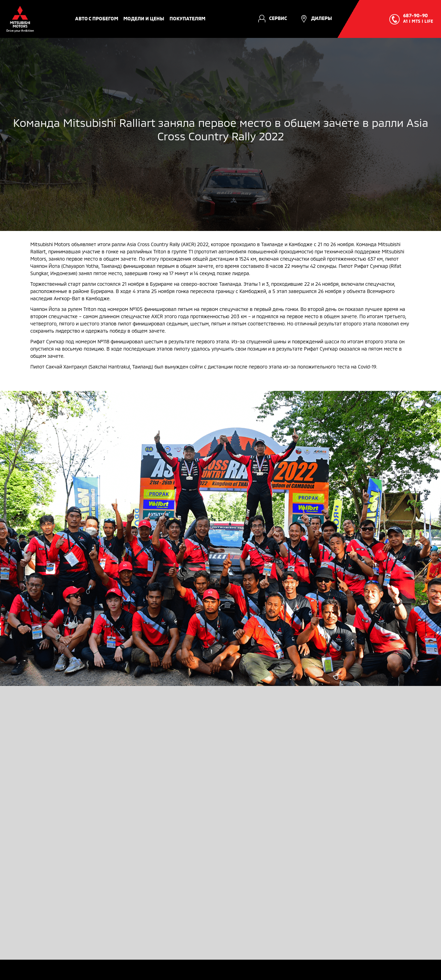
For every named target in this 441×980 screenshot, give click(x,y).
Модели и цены (144, 18)
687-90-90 (416, 15)
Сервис (278, 18)
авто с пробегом (97, 18)
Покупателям (187, 18)
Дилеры (322, 18)
